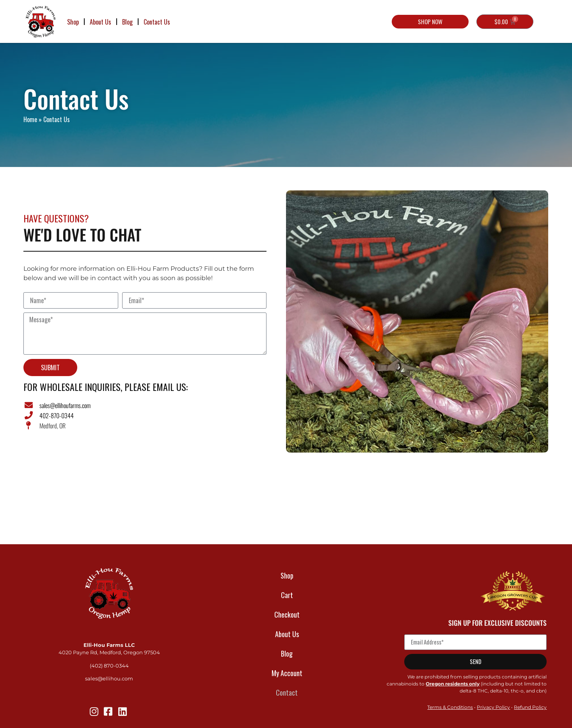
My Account (287, 673)
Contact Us (157, 22)
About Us (100, 22)
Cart (287, 595)
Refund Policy (530, 707)
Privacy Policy (493, 707)
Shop (73, 22)
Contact (287, 692)
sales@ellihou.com (109, 679)
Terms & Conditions (450, 707)
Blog (127, 22)
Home (30, 119)
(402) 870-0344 (109, 666)
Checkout (287, 614)
